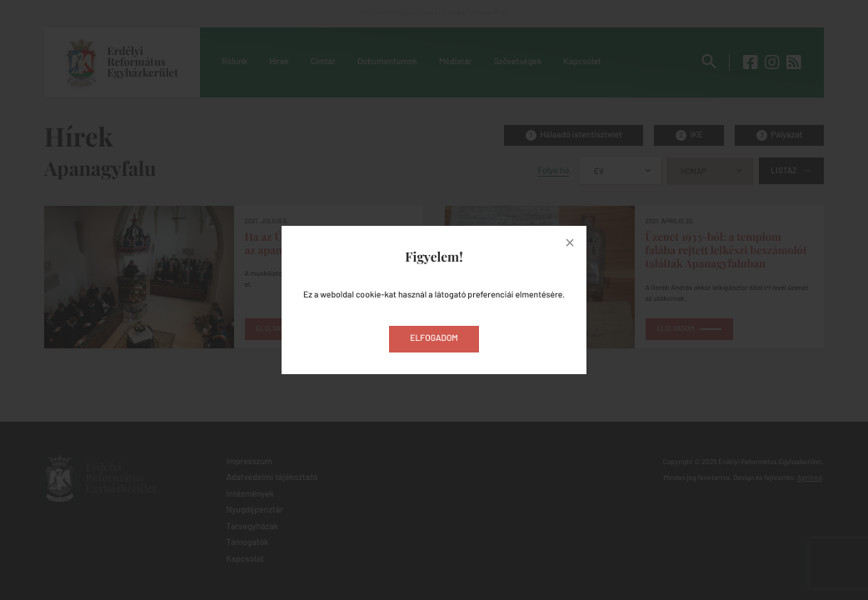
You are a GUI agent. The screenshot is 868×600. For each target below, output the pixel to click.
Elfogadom (434, 338)
